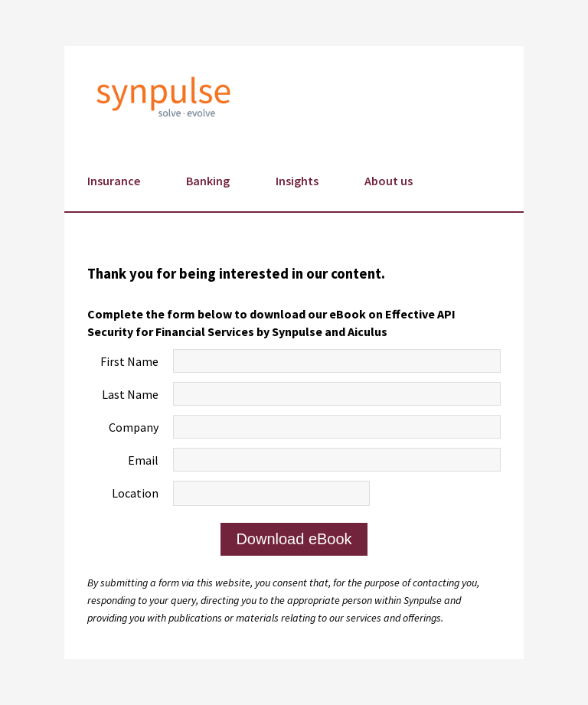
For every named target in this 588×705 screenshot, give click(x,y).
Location (135, 493)
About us (389, 181)
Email (143, 460)
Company (134, 427)
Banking (208, 181)
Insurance (114, 181)
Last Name (130, 394)
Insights (297, 181)
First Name (129, 361)
